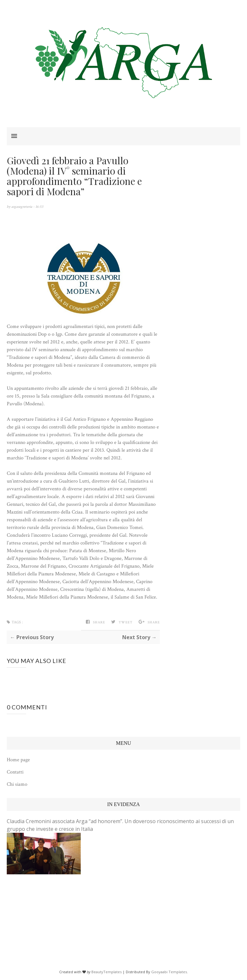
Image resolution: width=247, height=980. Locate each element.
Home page (18, 760)
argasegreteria (22, 207)
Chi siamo (17, 784)
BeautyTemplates (106, 972)
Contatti (15, 772)
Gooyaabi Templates (169, 972)
